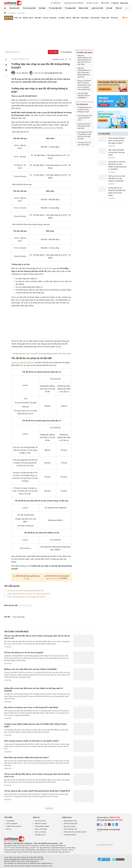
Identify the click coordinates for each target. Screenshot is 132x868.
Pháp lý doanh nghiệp (42, 826)
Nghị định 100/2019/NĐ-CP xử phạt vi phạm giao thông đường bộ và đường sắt (84, 72)
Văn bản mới (14, 8)
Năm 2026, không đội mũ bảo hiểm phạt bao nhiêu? (116, 152)
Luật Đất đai (35, 866)
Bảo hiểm (38, 18)
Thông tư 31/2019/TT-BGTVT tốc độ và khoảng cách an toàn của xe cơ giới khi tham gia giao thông (85, 85)
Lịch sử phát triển (12, 824)
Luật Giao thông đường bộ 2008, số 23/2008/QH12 (84, 95)
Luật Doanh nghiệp (24, 866)
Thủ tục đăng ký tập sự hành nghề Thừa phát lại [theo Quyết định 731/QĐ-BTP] (37, 791)
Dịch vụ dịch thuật (41, 829)
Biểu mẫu (76, 18)
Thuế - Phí (18, 18)
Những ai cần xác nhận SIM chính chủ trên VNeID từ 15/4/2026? (30, 669)
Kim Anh (25, 73)
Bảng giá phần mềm (70, 821)
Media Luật (105, 18)
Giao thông (85, 18)
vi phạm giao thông (18, 617)
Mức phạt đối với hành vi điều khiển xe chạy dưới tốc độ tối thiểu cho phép (85, 135)
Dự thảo (42, 8)
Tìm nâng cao (66, 52)
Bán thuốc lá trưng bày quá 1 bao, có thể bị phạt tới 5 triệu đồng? (31, 707)
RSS (125, 18)
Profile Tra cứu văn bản (14, 826)
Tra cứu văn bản (29, 8)
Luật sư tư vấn (97, 8)
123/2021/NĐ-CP (49, 128)
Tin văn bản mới (55, 8)
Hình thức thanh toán (71, 824)
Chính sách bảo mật (70, 829)
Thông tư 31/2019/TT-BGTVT (23, 363)
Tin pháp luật (70, 8)
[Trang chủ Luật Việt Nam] (13, 3)
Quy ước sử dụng (70, 826)
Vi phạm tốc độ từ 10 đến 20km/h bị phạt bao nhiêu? (84, 126)
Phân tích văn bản (41, 824)
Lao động (61, 18)
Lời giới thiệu (10, 821)
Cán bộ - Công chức (50, 18)
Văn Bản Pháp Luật (10, 866)
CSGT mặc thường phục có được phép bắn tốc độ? (26, 597)
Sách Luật (114, 18)
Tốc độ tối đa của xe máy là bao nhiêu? (84, 144)
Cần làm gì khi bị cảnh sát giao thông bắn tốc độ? (26, 591)
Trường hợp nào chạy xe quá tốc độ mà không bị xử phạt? (85, 110)
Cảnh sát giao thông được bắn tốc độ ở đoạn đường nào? (29, 594)
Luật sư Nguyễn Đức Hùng (53, 73)
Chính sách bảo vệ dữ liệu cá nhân (75, 832)
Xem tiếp (49, 808)
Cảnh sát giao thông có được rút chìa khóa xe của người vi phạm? (32, 741)
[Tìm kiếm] (53, 52)
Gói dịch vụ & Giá (92, 3)
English (105, 3)
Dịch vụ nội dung (40, 832)
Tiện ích (119, 8)
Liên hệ (8, 829)
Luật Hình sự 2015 (46, 866)
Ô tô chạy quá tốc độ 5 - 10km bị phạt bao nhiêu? (85, 118)
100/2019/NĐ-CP (34, 100)
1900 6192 (18, 576)
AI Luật (109, 8)
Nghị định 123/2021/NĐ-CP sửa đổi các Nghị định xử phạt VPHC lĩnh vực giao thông (84, 60)
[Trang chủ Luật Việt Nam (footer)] (14, 841)
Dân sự (69, 18)
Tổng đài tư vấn (40, 835)
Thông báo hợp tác (70, 835)
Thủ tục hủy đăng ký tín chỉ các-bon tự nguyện (24, 653)
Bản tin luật (83, 8)
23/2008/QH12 (47, 268)
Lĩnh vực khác (95, 18)
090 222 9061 (50, 576)
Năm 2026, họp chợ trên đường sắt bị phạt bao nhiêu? (26, 758)
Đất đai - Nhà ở (28, 18)
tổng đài (27, 578)
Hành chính (9, 18)
